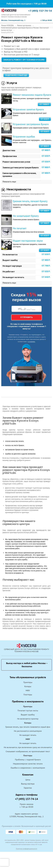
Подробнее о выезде (16, 75)
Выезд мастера (28, 784)
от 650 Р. (45, 119)
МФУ (28, 690)
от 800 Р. (45, 146)
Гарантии (28, 788)
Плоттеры (28, 695)
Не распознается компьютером (28, 731)
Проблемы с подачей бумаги (28, 760)
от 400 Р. (45, 211)
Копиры (28, 686)
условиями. (32, 342)
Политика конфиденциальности (27, 849)
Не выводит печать (28, 735)
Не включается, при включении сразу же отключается (28, 747)
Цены (28, 780)
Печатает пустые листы (28, 710)
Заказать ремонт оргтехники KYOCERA (24, 60)
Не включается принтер (28, 719)
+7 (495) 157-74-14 (40, 11)
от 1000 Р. (44, 104)
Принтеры (28, 682)
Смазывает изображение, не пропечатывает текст (28, 751)
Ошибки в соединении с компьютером (28, 768)
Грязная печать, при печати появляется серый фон (28, 727)
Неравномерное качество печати (28, 764)
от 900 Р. (45, 223)
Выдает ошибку (28, 715)
